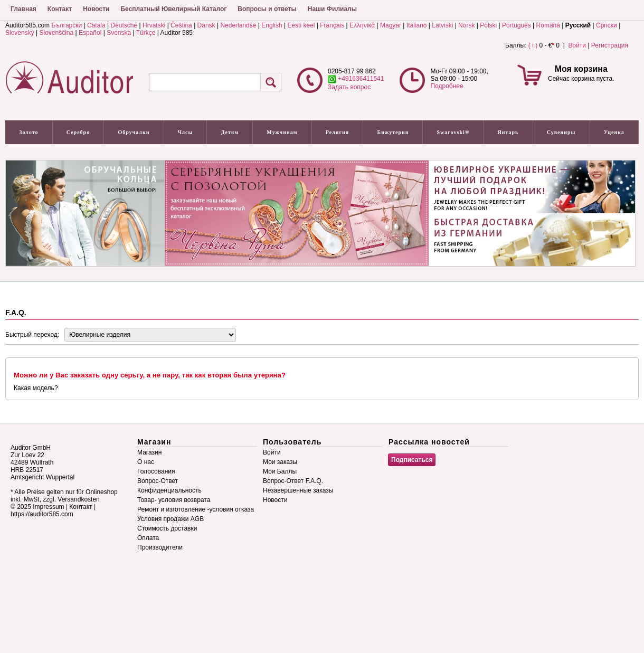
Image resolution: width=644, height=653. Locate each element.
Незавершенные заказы (298, 490)
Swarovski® (453, 132)
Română (548, 25)
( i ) (533, 45)
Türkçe (146, 33)
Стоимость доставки (167, 528)
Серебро (78, 132)
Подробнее (447, 86)
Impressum (48, 507)
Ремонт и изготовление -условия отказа (196, 509)
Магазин (149, 452)
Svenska (119, 33)
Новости (96, 9)
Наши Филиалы (332, 9)
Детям (230, 132)
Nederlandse (238, 25)
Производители (160, 547)
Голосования (156, 471)
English (272, 25)
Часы (186, 132)
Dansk (206, 25)
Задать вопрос (349, 87)
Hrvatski (154, 25)
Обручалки (134, 132)
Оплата (148, 538)
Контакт (60, 9)
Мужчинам (282, 132)
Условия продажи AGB (171, 519)
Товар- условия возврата (174, 500)
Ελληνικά (362, 25)
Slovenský (20, 33)
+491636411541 (356, 79)
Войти (577, 45)
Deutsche (124, 25)
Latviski (442, 25)
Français (332, 25)
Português (517, 25)
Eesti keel (301, 25)
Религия (338, 132)
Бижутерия (393, 132)
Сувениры (561, 132)
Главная (23, 9)
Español (90, 33)
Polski (488, 25)
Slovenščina (57, 33)
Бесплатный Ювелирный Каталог (173, 9)
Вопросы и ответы (267, 9)
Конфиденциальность (169, 490)
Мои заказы (280, 462)
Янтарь (508, 132)
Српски (607, 25)
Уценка (614, 132)
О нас (146, 462)
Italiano (417, 25)
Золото (29, 132)
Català (96, 25)
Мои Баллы (280, 471)
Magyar (391, 25)
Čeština (181, 25)
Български (67, 25)
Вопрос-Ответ (158, 481)
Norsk (466, 25)
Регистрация (610, 45)
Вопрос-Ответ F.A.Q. (293, 481)
